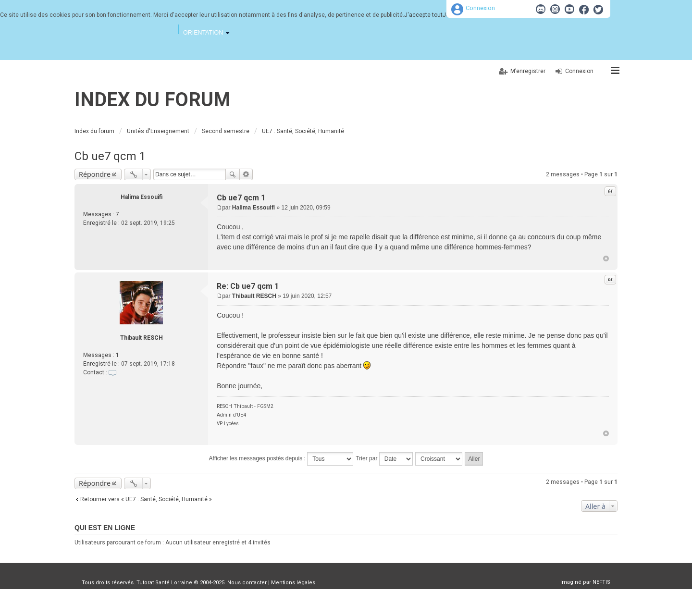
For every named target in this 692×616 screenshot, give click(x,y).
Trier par (384, 459)
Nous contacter (247, 583)
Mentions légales (293, 583)
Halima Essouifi (142, 197)
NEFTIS (601, 582)
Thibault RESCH (142, 338)
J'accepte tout (423, 15)
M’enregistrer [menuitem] (528, 71)
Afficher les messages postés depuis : (281, 459)
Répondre (95, 174)
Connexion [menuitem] (579, 71)
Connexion (480, 8)
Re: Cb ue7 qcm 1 (248, 286)
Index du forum (153, 100)
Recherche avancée (246, 174)
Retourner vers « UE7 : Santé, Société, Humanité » (146, 499)
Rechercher (233, 174)
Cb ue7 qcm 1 (110, 156)
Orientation (203, 33)
